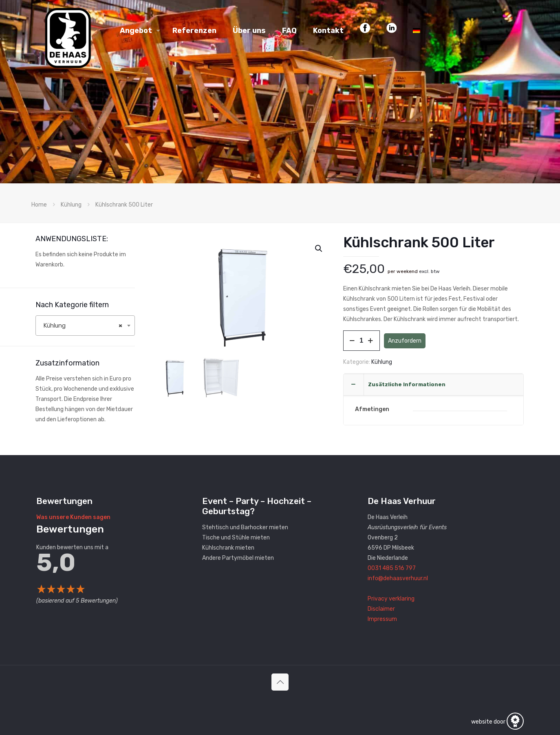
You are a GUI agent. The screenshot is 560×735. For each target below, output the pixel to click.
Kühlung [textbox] (83, 326)
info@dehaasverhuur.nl (398, 578)
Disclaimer (381, 609)
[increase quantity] (371, 341)
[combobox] (85, 326)
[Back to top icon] (280, 682)
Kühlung (71, 205)
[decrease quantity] (352, 341)
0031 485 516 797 (392, 568)
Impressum (382, 619)
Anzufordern (405, 341)
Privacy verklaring (391, 599)
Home (39, 205)
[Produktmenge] (362, 341)
